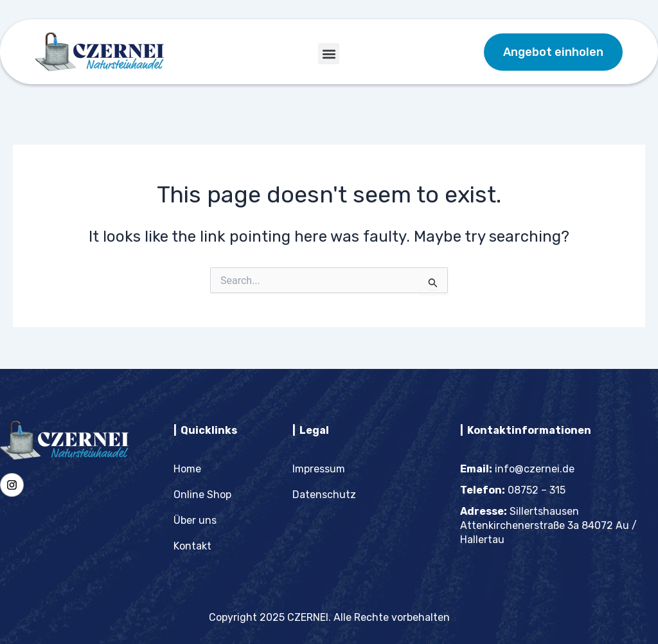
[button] (329, 54)
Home (187, 469)
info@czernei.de (535, 469)
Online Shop (202, 495)
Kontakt (192, 546)
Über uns (195, 520)
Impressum (319, 469)
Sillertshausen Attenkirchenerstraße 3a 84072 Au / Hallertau (548, 525)
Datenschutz (324, 495)
